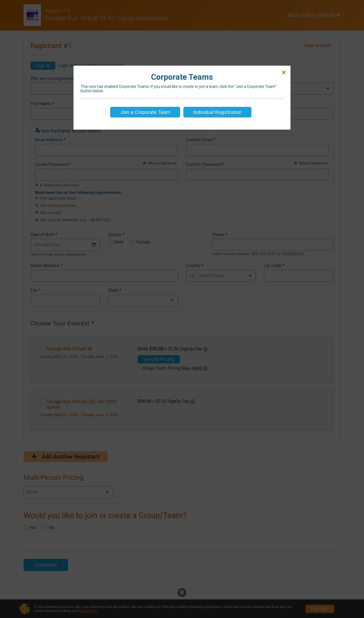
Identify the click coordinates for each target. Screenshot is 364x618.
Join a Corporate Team (145, 112)
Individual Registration (217, 112)
